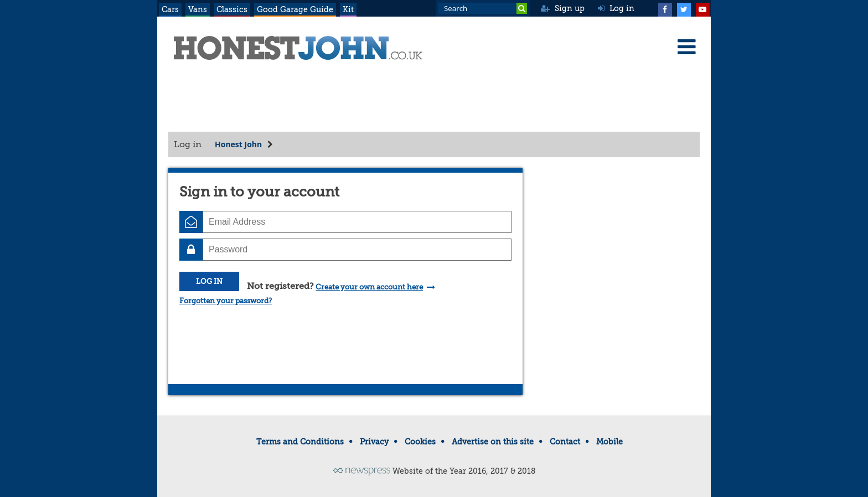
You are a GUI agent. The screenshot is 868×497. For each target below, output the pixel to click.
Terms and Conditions (300, 442)
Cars (170, 9)
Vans (198, 9)
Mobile (609, 442)
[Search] (522, 8)
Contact (565, 442)
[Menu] (686, 46)
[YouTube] (702, 8)
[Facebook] (665, 8)
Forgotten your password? (226, 301)
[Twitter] (684, 8)
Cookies (420, 442)
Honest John (238, 144)
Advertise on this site (493, 442)
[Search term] (483, 8)
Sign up (563, 8)
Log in (616, 8)
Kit (348, 9)
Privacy (374, 442)
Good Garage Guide (295, 9)
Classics (232, 9)
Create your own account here (369, 287)
